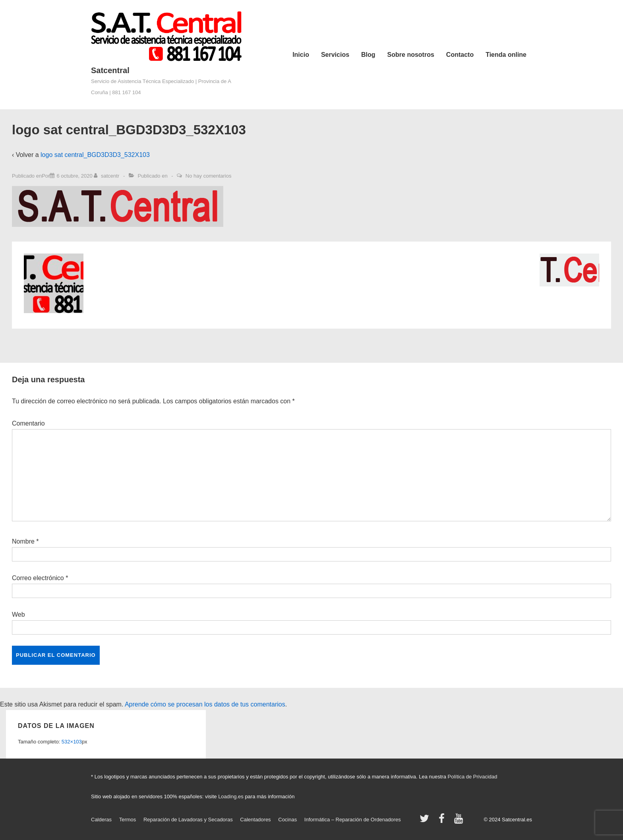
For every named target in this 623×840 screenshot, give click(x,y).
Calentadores (255, 820)
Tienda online (506, 55)
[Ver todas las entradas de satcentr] (107, 176)
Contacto (460, 55)
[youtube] (460, 821)
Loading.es (231, 796)
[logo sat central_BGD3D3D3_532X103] (74, 176)
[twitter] (426, 821)
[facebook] (443, 821)
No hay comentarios (209, 176)
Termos (128, 820)
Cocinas (287, 820)
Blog (368, 55)
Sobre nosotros (411, 55)
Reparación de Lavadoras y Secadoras (188, 820)
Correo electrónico (38, 578)
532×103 (72, 742)
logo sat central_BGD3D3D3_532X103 (95, 155)
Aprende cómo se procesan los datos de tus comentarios (205, 704)
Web (18, 615)
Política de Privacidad (473, 777)
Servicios (335, 55)
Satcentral (110, 70)
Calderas (101, 820)
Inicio (301, 55)
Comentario (28, 423)
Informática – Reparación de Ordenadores (353, 820)
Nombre (23, 541)
